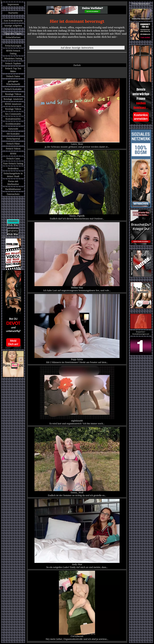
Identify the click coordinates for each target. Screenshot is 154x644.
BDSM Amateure (13, 104)
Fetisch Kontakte (13, 89)
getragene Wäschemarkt (13, 83)
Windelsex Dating (13, 59)
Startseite (13, 13)
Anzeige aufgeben (13, 26)
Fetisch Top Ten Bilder (13, 70)
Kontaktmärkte (13, 119)
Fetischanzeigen (13, 46)
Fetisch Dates (13, 76)
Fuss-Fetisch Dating (13, 164)
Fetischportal (13, 139)
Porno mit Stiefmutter (13, 183)
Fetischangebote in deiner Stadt (13, 175)
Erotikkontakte (13, 124)
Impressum (13, 4)
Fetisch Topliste (13, 63)
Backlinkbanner (13, 189)
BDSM (13, 154)
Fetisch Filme (13, 144)
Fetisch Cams (13, 159)
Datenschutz (13, 194)
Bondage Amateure (13, 99)
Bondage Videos (13, 94)
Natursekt (13, 129)
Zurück (77, 65)
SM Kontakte (13, 134)
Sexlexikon (13, 168)
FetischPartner (13, 37)
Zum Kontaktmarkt (13, 21)
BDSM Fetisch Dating (13, 52)
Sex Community (13, 114)
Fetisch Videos (13, 149)
